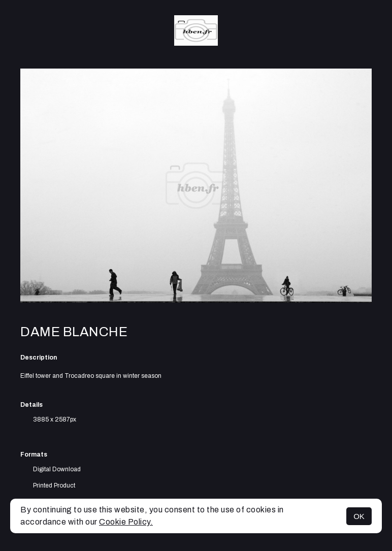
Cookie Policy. (126, 522)
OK (359, 516)
